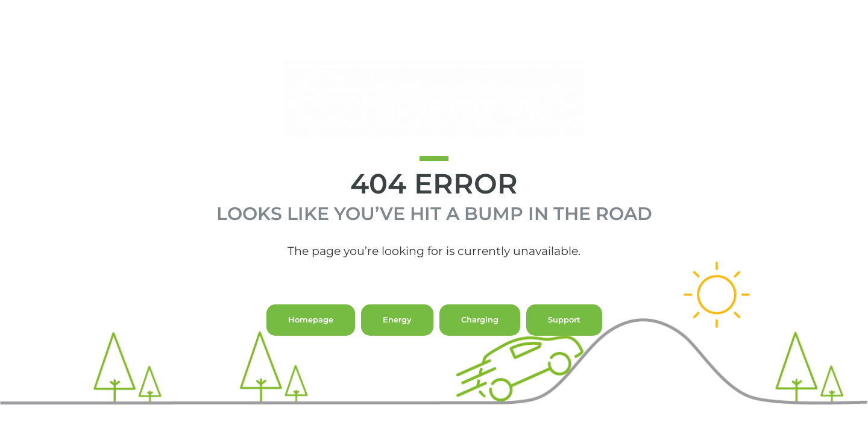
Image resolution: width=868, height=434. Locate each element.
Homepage (311, 342)
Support (564, 342)
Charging (480, 342)
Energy (397, 342)
